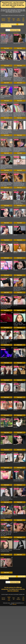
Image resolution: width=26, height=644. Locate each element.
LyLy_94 (15, 225)
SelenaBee (3, 33)
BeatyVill (16, 295)
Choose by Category (15, 30)
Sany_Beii (16, 243)
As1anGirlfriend (4, 540)
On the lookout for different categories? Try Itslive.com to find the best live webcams (13, 589)
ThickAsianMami (4, 173)
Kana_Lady (16, 487)
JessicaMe (3, 50)
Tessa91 (15, 68)
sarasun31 (16, 86)
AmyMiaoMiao (4, 487)
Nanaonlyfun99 (4, 86)
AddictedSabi (4, 103)
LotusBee (3, 208)
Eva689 (2, 558)
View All (3, 24)
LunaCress (16, 505)
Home (8, 30)
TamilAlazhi (16, 103)
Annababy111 (17, 208)
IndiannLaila (3, 330)
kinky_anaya (3, 313)
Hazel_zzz (16, 260)
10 (2, 26)
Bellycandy (3, 120)
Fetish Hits (14, 604)
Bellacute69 (16, 155)
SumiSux (3, 155)
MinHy (2, 191)
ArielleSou (16, 330)
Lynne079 (3, 365)
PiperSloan (16, 33)
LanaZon (3, 435)
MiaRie (15, 522)
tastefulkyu (16, 138)
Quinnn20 (16, 453)
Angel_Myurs (16, 173)
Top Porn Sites (23, 19)
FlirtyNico (3, 68)
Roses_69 (16, 400)
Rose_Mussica (4, 522)
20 (8, 26)
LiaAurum (16, 50)
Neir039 (2, 453)
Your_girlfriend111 (5, 277)
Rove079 (15, 417)
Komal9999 (3, 417)
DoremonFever (17, 313)
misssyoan (16, 540)
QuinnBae (3, 470)
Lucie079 (3, 225)
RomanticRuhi (17, 470)
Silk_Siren (3, 243)
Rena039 (15, 348)
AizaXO (2, 295)
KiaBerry (15, 382)
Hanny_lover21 (17, 277)
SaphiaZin (16, 365)
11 (4, 26)
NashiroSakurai (4, 138)
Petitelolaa (3, 348)
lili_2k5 (15, 191)
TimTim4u (3, 260)
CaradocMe (3, 400)
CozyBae (3, 505)
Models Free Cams (9, 19)
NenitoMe (16, 120)
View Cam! (6, 48)
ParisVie (15, 435)
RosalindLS (3, 382)
